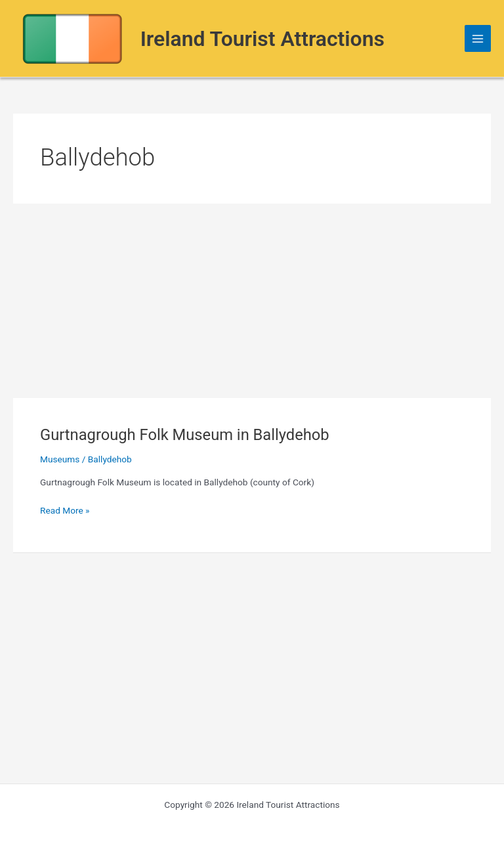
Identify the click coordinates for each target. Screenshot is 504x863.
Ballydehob (110, 459)
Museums (60, 459)
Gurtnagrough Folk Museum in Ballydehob (185, 435)
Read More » (65, 511)
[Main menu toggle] (478, 38)
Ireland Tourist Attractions (262, 39)
